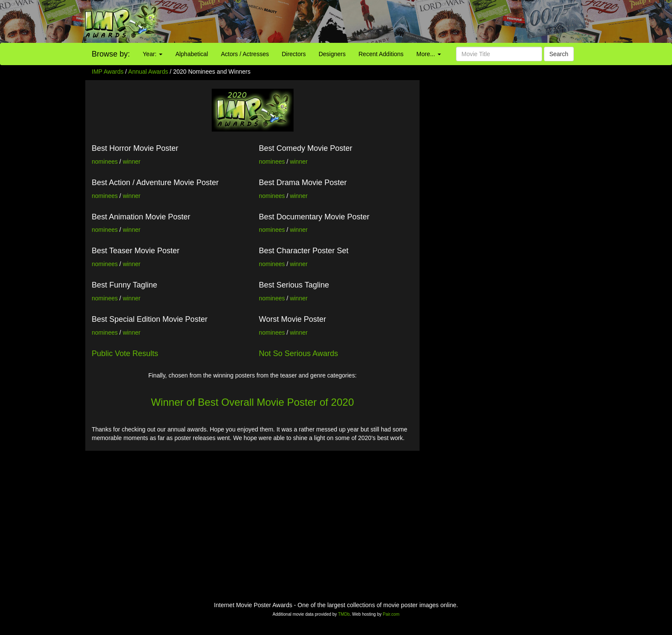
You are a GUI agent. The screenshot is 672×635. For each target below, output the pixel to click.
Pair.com (391, 614)
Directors (294, 54)
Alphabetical (192, 54)
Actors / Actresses (245, 54)
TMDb (344, 614)
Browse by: (111, 54)
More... (429, 54)
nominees (105, 162)
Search (559, 54)
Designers (332, 54)
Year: (153, 54)
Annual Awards (148, 72)
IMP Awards (108, 72)
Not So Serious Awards (298, 353)
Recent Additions (381, 54)
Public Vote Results (125, 353)
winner (131, 162)
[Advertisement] (420, 21)
